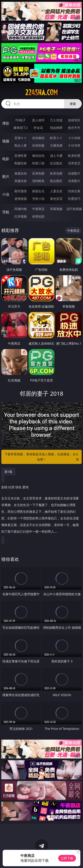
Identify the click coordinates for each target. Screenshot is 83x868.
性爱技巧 (74, 199)
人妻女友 (56, 191)
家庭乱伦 (38, 191)
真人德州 (38, 120)
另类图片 (74, 181)
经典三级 (38, 163)
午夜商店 (38, 209)
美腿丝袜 (21, 181)
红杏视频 (21, 216)
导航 (6, 212)
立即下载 (67, 858)
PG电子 (20, 120)
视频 (6, 141)
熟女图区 (56, 181)
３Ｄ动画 (74, 138)
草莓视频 (56, 209)
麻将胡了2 (21, 128)
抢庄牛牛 (74, 128)
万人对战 (56, 120)
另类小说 (38, 199)
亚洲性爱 (21, 156)
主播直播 (56, 145)
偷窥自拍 (21, 173)
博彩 (6, 123)
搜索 (73, 104)
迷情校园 (21, 199)
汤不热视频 (74, 209)
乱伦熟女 (56, 163)
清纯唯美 (38, 181)
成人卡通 (56, 156)
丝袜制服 (38, 145)
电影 (6, 159)
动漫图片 (74, 173)
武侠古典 (74, 191)
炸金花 (38, 128)
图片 (6, 177)
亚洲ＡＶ (21, 138)
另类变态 (74, 163)
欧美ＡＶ (56, 138)
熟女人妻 (21, 145)
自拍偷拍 (38, 138)
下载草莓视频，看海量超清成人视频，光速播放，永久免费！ (42, 457)
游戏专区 (74, 120)
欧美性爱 (74, 156)
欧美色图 (56, 173)
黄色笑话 (56, 199)
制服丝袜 (21, 163)
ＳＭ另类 (74, 145)
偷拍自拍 (38, 156)
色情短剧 (38, 216)
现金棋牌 (56, 128)
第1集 (8, 472)
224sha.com (41, 92)
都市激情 (21, 191)
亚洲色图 (38, 173)
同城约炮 (21, 209)
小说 (6, 194)
